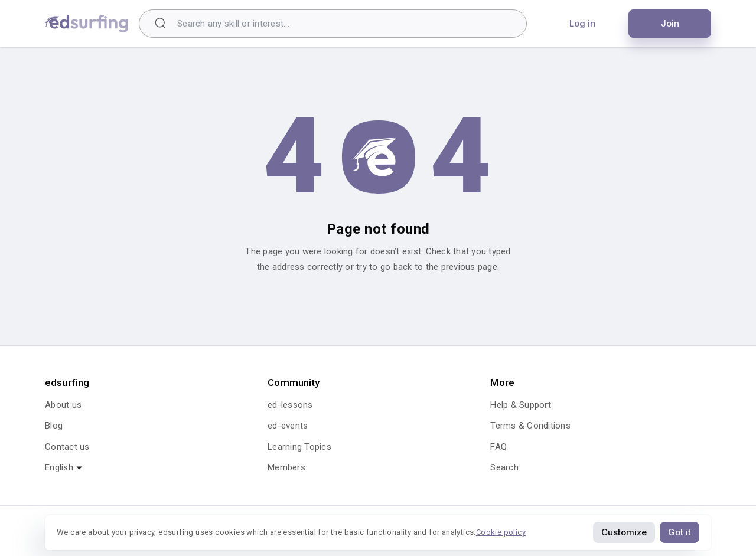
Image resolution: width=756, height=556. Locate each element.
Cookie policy (501, 532)
